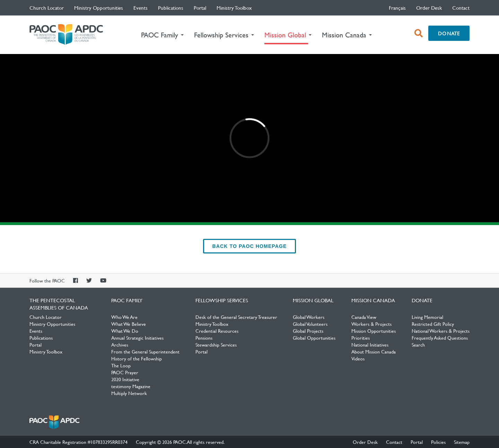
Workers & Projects (371, 324)
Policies (438, 442)
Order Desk (429, 8)
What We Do (125, 331)
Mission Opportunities (374, 331)
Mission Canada (373, 300)
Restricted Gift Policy (433, 324)
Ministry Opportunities (99, 8)
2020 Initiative (125, 379)
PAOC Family (127, 300)
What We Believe (129, 324)
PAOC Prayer (125, 372)
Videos (358, 358)
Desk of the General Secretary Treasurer (236, 317)
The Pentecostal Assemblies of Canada (66, 35)
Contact (461, 8)
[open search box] (419, 33)
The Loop (121, 365)
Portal (200, 8)
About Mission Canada (374, 351)
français (397, 8)
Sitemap (462, 442)
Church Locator (47, 8)
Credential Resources (217, 331)
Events (141, 8)
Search (418, 344)
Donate (449, 33)
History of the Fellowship (137, 358)
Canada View (364, 317)
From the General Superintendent (145, 351)
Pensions (204, 338)
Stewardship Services (216, 344)
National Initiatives (370, 344)
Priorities (361, 338)
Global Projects (308, 331)
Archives (120, 344)
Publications (171, 8)
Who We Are (124, 317)
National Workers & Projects (441, 331)
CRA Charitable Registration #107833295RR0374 (78, 442)
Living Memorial (427, 317)
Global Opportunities (314, 338)
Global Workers (309, 317)
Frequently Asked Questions (440, 338)
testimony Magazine (131, 386)
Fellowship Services (222, 300)
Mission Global (313, 300)
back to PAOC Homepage (250, 246)
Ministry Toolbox (234, 8)
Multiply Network (129, 393)
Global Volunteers (310, 324)
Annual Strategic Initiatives (137, 338)
